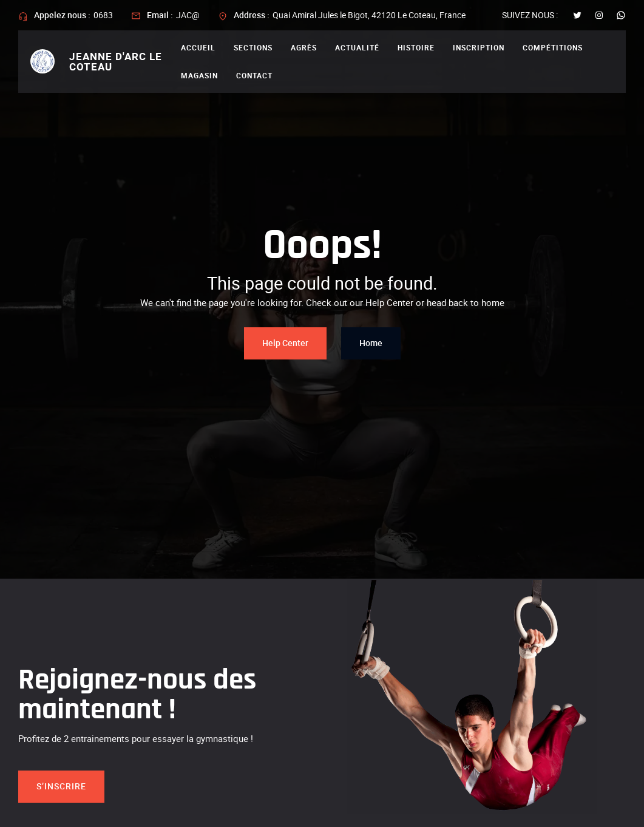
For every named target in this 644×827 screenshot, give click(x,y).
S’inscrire (61, 786)
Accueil (198, 47)
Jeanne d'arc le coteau (116, 61)
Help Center (285, 343)
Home (371, 343)
